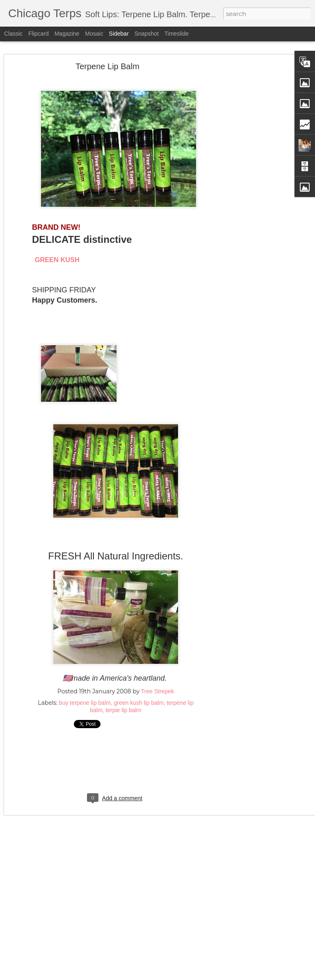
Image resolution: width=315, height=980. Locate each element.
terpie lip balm (123, 702)
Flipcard (39, 34)
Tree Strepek (157, 683)
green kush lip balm (138, 695)
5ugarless (146, 975)
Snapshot (147, 34)
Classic (13, 34)
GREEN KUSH (57, 251)
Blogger (193, 975)
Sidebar (119, 34)
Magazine (67, 34)
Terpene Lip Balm (107, 58)
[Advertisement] (244, 186)
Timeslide (177, 34)
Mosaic (94, 34)
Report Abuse (217, 975)
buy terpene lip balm (85, 695)
